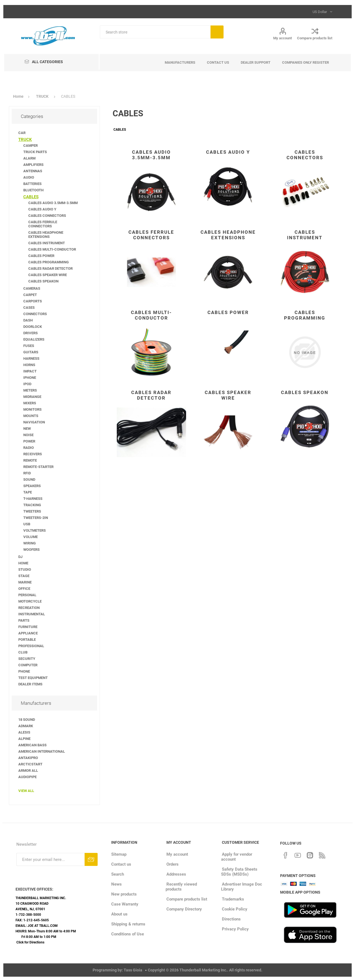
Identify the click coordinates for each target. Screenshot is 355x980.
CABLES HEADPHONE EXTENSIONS (228, 235)
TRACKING (32, 505)
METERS (30, 390)
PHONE (24, 671)
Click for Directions (30, 942)
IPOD (27, 384)
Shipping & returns (128, 924)
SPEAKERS (32, 486)
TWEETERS (32, 511)
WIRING (30, 543)
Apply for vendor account (237, 857)
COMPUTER (28, 665)
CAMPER (31, 146)
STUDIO (25, 569)
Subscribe (91, 859)
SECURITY (27, 659)
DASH (28, 320)
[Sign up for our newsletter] (50, 859)
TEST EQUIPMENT (33, 678)
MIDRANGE (32, 397)
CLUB (23, 652)
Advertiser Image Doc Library (242, 887)
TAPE (28, 492)
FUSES (29, 346)
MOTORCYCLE (30, 601)
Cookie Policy (235, 909)
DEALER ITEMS (30, 684)
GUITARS (31, 352)
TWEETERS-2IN (36, 518)
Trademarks (233, 899)
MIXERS (30, 403)
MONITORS (32, 409)
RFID (27, 473)
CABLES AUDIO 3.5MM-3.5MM (151, 155)
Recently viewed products (181, 887)
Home (18, 96)
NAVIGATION (34, 422)
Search (217, 32)
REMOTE (30, 460)
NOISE (28, 435)
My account (282, 38)
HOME (23, 563)
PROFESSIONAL (31, 646)
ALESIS (24, 732)
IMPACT (30, 371)
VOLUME (31, 537)
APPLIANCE (28, 633)
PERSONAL (27, 595)
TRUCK (25, 140)
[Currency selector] (322, 12)
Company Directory (184, 909)
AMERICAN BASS (32, 745)
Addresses (176, 874)
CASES (29, 308)
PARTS (24, 620)
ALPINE (24, 739)
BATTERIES (32, 184)
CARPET (30, 295)
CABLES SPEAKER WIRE (228, 395)
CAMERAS (32, 288)
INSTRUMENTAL (32, 614)
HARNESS (31, 358)
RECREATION (29, 608)
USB (27, 524)
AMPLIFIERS (33, 165)
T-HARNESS (33, 499)
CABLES (31, 197)
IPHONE (30, 378)
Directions (231, 919)
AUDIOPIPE (27, 777)
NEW (27, 429)
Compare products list (315, 38)
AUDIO (29, 177)
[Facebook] (285, 855)
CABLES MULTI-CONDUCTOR (151, 315)
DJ (20, 557)
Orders (173, 864)
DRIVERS (31, 333)
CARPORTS (33, 301)
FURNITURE (28, 627)
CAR (22, 133)
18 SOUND (27, 720)
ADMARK (26, 726)
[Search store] (155, 32)
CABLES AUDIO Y (228, 152)
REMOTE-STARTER (38, 467)
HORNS (29, 365)
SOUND (29, 479)
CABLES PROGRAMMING (305, 315)
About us (119, 914)
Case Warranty (125, 904)
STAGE (24, 576)
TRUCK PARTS (35, 152)
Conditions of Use (128, 934)
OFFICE (24, 589)
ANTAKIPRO (28, 758)
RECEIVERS (33, 454)
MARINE (25, 582)
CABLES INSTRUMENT (305, 235)
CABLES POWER (228, 312)
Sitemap (119, 854)
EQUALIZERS (34, 339)
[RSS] (322, 855)
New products (124, 894)
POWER (29, 441)
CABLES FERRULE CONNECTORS (151, 235)
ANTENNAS (33, 171)
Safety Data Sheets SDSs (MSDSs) (239, 872)
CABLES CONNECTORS (305, 155)
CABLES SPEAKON (305, 392)
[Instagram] (310, 855)
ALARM (29, 158)
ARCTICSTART (30, 764)
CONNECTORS (35, 314)
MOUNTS (31, 416)
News (116, 884)
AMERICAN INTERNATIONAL (42, 751)
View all (26, 791)
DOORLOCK (33, 327)
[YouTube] (298, 855)
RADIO (29, 448)
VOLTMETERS (35, 530)
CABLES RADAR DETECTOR (151, 395)
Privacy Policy (235, 929)
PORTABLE (27, 640)
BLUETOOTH (33, 190)
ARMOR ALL (28, 771)
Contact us (121, 864)
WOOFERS (31, 550)
